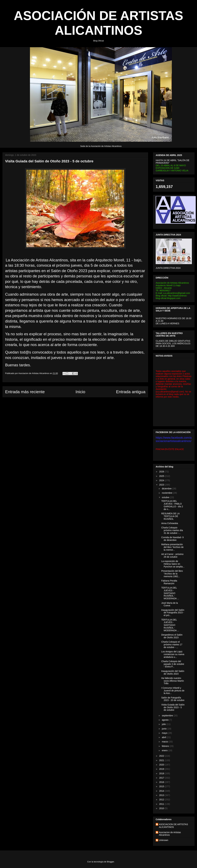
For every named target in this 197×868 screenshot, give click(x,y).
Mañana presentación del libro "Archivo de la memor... (172, 547)
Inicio (80, 392)
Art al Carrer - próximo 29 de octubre (172, 555)
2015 (162, 786)
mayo (165, 733)
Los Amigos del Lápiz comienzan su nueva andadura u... (173, 654)
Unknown (164, 840)
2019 (162, 769)
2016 (162, 782)
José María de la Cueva (170, 604)
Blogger (111, 862)
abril (164, 737)
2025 (162, 476)
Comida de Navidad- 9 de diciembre (172, 539)
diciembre (167, 489)
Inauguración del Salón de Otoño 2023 (173, 672)
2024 (162, 480)
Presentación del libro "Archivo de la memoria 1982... (172, 574)
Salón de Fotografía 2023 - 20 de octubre (173, 699)
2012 (162, 800)
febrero (166, 746)
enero (165, 750)
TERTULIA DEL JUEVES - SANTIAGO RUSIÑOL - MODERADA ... (170, 593)
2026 (162, 472)
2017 (162, 778)
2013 (162, 795)
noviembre (167, 493)
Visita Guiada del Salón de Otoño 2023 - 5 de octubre (173, 707)
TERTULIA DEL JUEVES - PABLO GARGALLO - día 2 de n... (172, 505)
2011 (162, 804)
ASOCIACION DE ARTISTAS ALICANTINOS (173, 826)
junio (164, 729)
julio (164, 724)
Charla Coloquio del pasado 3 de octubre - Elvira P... (173, 664)
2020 (162, 765)
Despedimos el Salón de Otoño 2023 (172, 636)
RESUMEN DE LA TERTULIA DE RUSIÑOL (170, 516)
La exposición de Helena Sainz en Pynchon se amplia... (173, 564)
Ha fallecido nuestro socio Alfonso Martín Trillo (173, 681)
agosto (165, 720)
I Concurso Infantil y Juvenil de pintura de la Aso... (173, 691)
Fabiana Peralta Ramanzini (169, 582)
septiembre (168, 716)
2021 (162, 760)
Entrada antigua (131, 392)
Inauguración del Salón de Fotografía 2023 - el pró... (173, 613)
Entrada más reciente (25, 392)
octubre (166, 497)
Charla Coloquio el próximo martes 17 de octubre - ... (172, 645)
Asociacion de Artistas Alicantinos (170, 834)
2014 (162, 791)
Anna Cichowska (170, 523)
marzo (165, 742)
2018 (162, 773)
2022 (162, 756)
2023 (162, 485)
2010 (162, 808)
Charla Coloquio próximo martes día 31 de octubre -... (172, 530)
